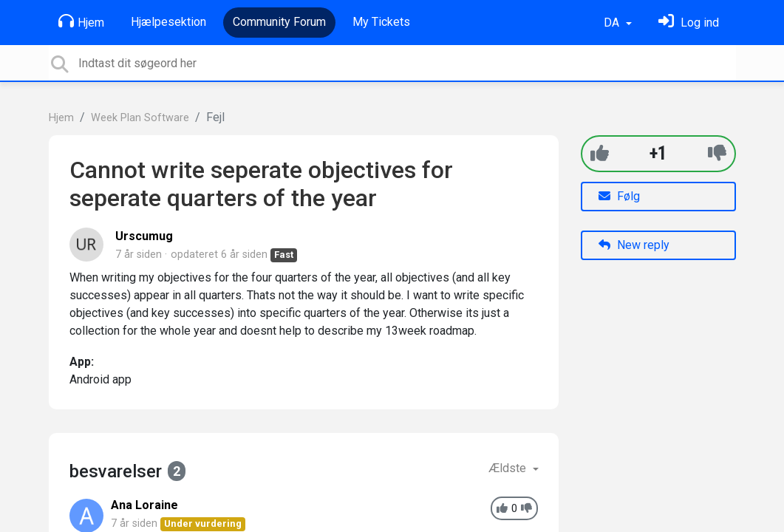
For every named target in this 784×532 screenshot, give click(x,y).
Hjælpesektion (168, 22)
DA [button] (613, 23)
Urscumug (144, 236)
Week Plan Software (140, 118)
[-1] (717, 153)
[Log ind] (689, 23)
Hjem (81, 21)
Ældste (509, 468)
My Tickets (381, 22)
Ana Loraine (144, 505)
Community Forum (279, 22)
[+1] (600, 153)
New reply (634, 245)
